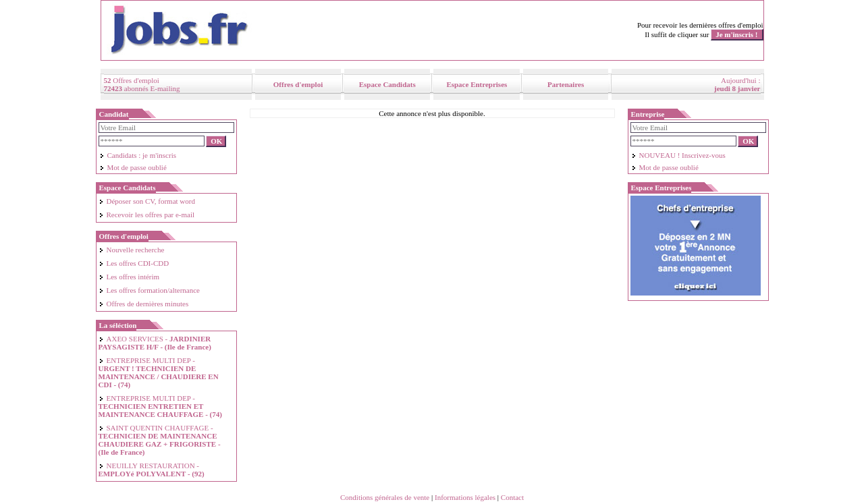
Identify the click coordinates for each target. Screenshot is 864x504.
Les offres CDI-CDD (134, 263)
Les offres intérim (129, 277)
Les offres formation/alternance (149, 290)
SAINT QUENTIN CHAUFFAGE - (160, 440)
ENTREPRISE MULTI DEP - (159, 372)
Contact (512, 497)
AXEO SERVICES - (155, 343)
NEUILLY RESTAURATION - (152, 470)
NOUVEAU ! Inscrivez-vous (678, 155)
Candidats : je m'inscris (138, 155)
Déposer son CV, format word (147, 201)
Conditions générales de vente (385, 497)
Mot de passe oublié (133, 167)
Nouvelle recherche (132, 250)
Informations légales (465, 497)
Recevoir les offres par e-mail (147, 215)
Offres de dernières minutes (144, 304)
